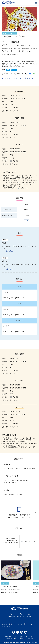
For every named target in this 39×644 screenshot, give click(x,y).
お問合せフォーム (30, 541)
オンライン (14, 70)
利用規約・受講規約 (11, 638)
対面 (8, 70)
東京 (3, 70)
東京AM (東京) (20, 91)
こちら (18, 188)
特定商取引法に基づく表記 (25, 637)
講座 (25, 624)
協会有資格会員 (7, 210)
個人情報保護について (10, 637)
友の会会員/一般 (7, 215)
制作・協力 (30, 638)
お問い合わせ (22, 638)
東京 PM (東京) (20, 118)
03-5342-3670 (12, 540)
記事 (11, 624)
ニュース (5, 624)
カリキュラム (18, 624)
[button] (26, 221)
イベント (31, 624)
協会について (6, 627)
